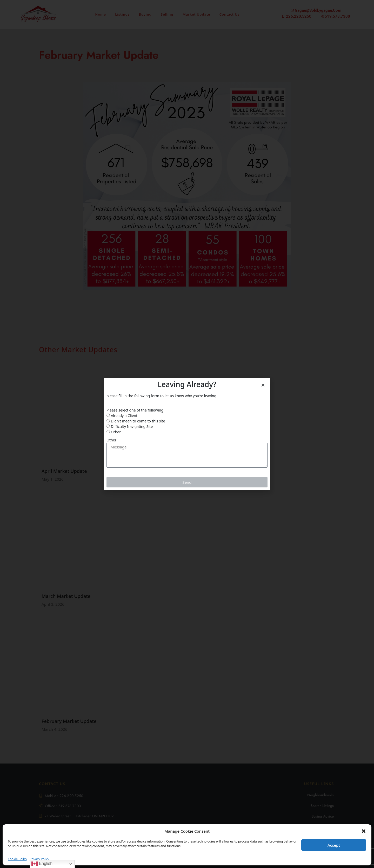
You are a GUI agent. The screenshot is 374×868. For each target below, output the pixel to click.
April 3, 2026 (53, 604)
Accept (334, 845)
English (42, 864)
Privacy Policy (39, 859)
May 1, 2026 (52, 479)
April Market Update (64, 471)
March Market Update (66, 596)
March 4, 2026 (54, 729)
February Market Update (69, 721)
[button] (364, 831)
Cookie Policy (17, 859)
